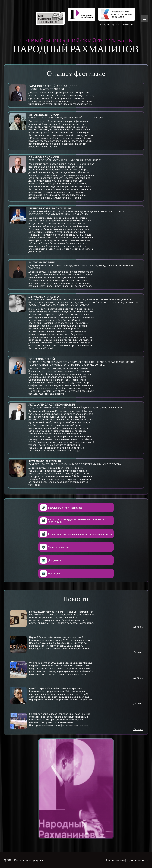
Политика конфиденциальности (127, 860)
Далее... (138, 627)
